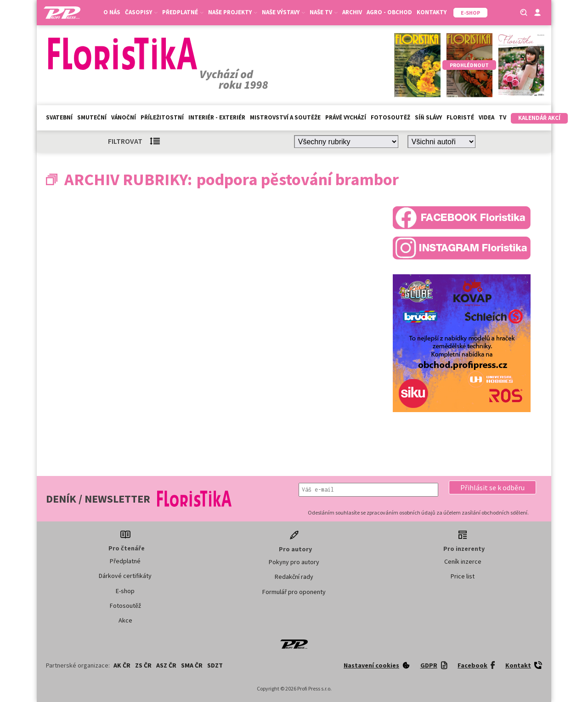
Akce (125, 620)
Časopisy (141, 12)
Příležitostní (162, 117)
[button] (492, 487)
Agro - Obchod (389, 12)
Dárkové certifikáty (125, 576)
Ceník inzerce (463, 561)
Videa (486, 117)
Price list (463, 576)
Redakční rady (294, 577)
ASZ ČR (166, 665)
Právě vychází (346, 117)
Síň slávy (428, 117)
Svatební (59, 117)
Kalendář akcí (539, 118)
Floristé (460, 117)
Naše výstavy (283, 12)
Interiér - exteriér (217, 117)
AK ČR (122, 665)
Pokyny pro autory (294, 562)
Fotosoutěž (390, 117)
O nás (112, 12)
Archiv (352, 12)
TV (503, 117)
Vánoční (124, 117)
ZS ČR (143, 665)
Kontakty (432, 12)
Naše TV (324, 12)
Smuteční (92, 117)
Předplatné (183, 12)
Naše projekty (233, 12)
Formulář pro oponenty (294, 592)
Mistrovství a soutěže (285, 117)
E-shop (125, 591)
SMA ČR (192, 665)
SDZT (215, 665)
